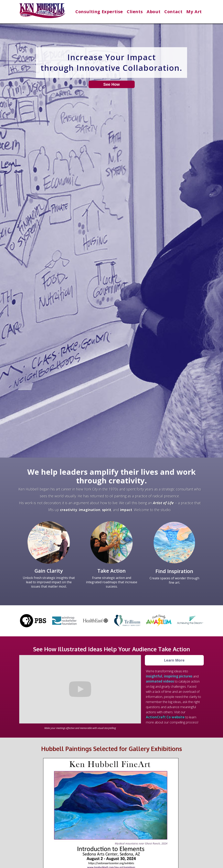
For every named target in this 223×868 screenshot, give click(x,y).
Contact (173, 11)
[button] (99, 11)
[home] (42, 12)
